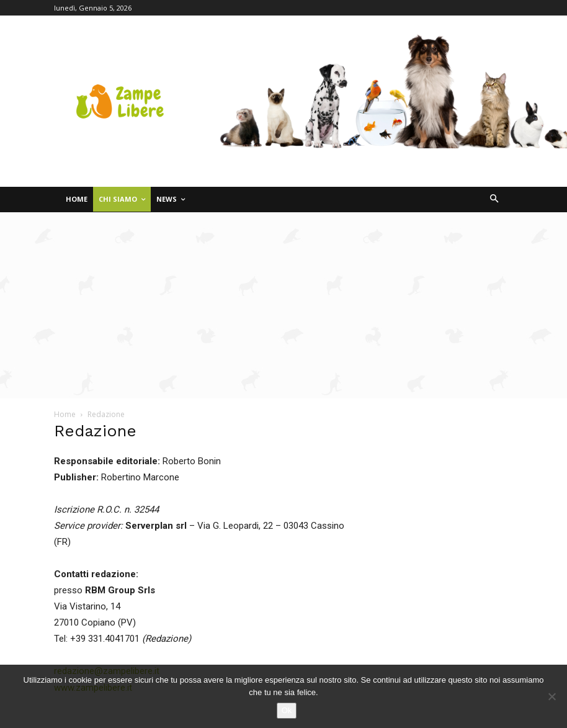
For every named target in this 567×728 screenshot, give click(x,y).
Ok (287, 710)
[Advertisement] (283, 305)
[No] (551, 696)
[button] (495, 200)
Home (65, 414)
